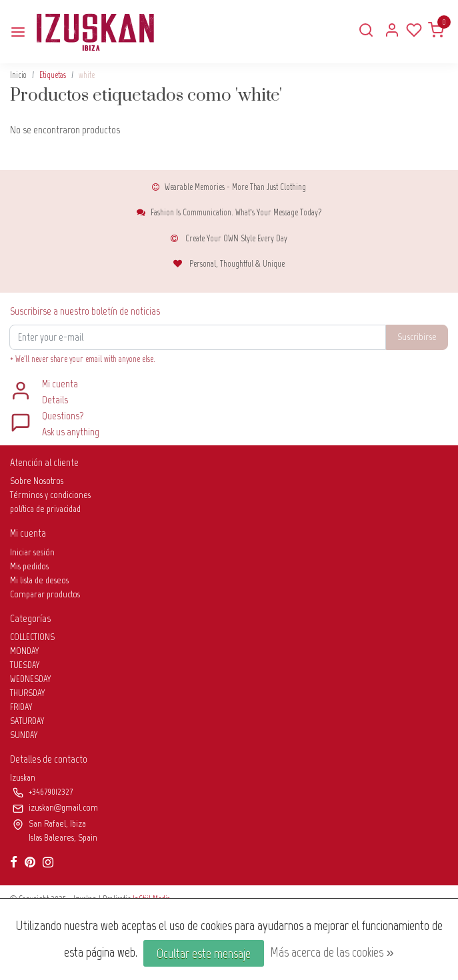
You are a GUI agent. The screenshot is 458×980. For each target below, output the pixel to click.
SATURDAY (27, 721)
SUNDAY (24, 735)
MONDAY (25, 651)
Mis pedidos (29, 566)
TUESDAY (25, 665)
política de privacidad (45, 509)
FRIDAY (21, 707)
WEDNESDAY (31, 679)
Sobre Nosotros (37, 481)
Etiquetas (53, 75)
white (87, 75)
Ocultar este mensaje (204, 953)
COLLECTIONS (32, 637)
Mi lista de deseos (39, 580)
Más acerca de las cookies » (332, 952)
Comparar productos (45, 594)
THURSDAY (28, 693)
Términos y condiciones (50, 495)
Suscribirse (417, 337)
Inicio (18, 75)
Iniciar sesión (32, 552)
